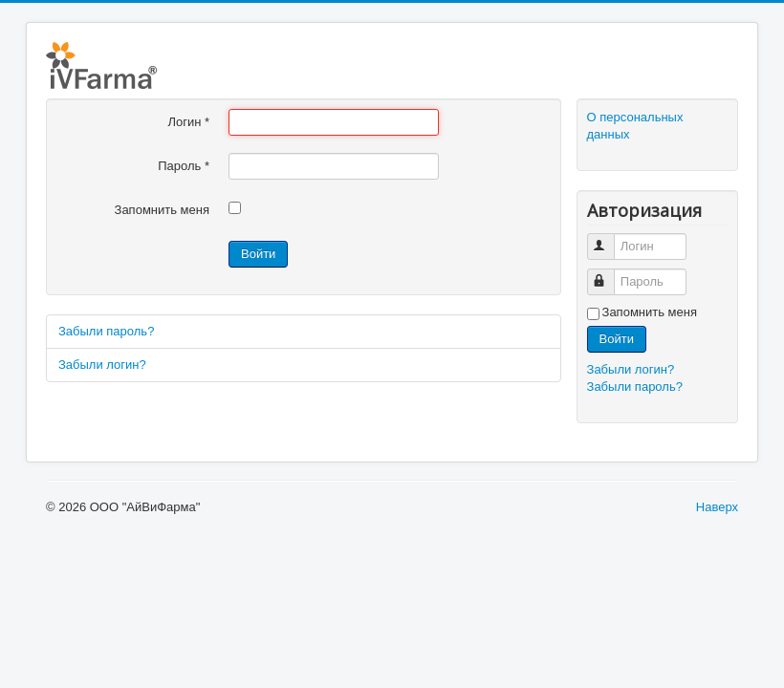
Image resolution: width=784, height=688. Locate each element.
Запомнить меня (162, 210)
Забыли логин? (102, 365)
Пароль (184, 166)
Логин (188, 122)
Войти (258, 254)
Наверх (717, 507)
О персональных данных (635, 126)
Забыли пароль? (106, 331)
